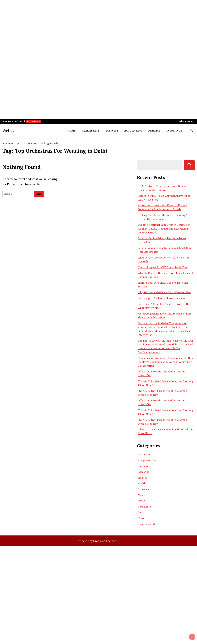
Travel (142, 518)
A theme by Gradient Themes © (98, 541)
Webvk (8, 131)
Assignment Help (148, 460)
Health (142, 483)
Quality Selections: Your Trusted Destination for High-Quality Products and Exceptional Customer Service (164, 229)
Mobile (142, 495)
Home (71, 131)
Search (189, 165)
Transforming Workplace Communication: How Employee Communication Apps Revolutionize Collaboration (166, 362)
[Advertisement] (97, 23)
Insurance (174, 131)
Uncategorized (146, 524)
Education (144, 472)
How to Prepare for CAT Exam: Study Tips (162, 267)
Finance (154, 131)
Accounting (133, 131)
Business (112, 131)
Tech (141, 512)
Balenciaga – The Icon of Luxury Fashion (161, 298)
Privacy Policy (186, 121)
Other (141, 501)
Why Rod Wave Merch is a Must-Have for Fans (164, 292)
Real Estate (91, 131)
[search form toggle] (192, 131)
